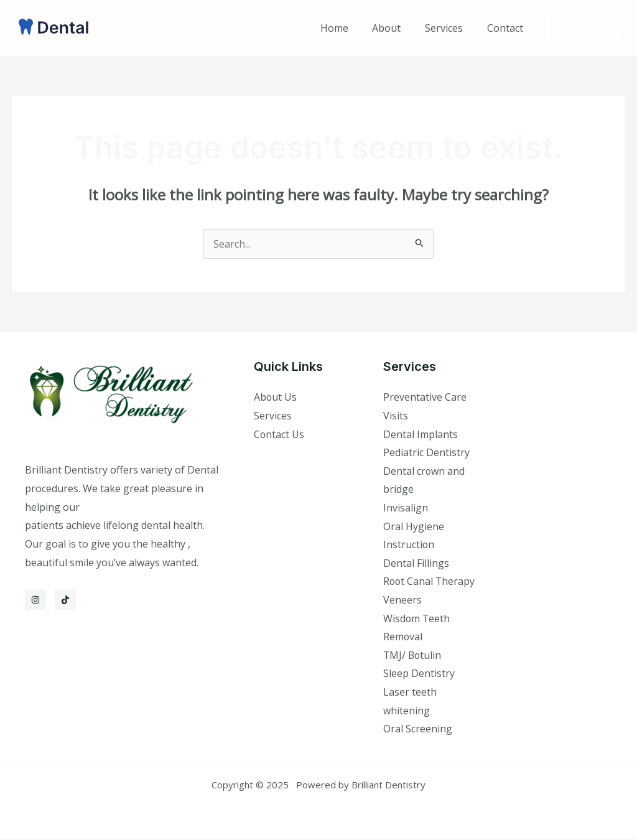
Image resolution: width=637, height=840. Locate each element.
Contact (507, 28)
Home (349, 28)
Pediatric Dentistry (426, 453)
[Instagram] (35, 600)
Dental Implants (421, 434)
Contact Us (279, 434)
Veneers (402, 600)
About (397, 28)
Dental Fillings (416, 564)
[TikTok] (65, 600)
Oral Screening (418, 730)
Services (450, 28)
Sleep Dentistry (419, 674)
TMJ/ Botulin (413, 656)
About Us (276, 397)
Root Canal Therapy (430, 582)
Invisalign (406, 508)
